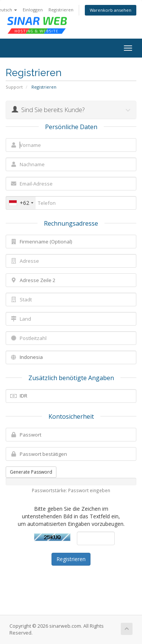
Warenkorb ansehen (111, 10)
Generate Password (31, 472)
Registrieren (61, 10)
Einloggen (33, 10)
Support (14, 87)
